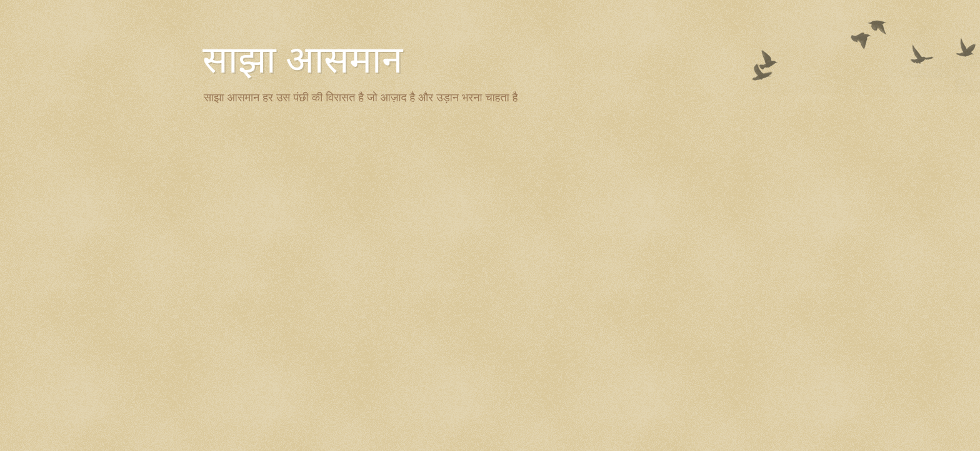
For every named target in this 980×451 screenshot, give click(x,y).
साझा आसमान (302, 60)
